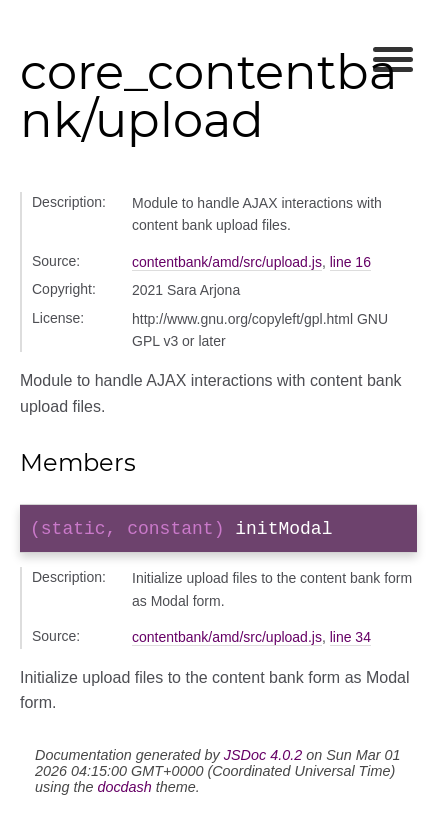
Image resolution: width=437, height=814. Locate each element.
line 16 (350, 262)
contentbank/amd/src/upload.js (227, 262)
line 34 (350, 641)
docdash (124, 791)
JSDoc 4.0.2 (263, 759)
